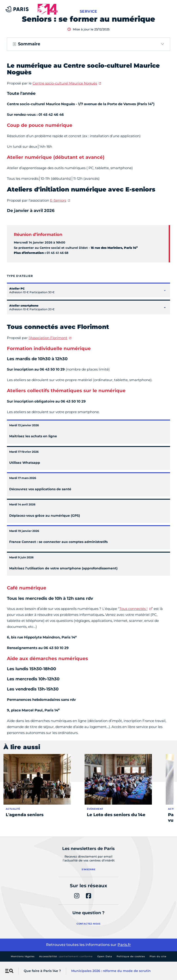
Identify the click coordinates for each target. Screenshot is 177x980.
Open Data (105, 956)
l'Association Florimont (48, 338)
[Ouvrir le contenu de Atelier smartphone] (165, 307)
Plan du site (158, 956)
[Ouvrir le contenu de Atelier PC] (165, 290)
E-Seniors (58, 200)
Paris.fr (124, 945)
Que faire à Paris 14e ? (42, 971)
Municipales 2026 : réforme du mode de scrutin (111, 971)
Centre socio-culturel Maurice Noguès (65, 83)
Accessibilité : (66, 956)
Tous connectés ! (133, 609)
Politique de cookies (131, 956)
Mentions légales (23, 956)
